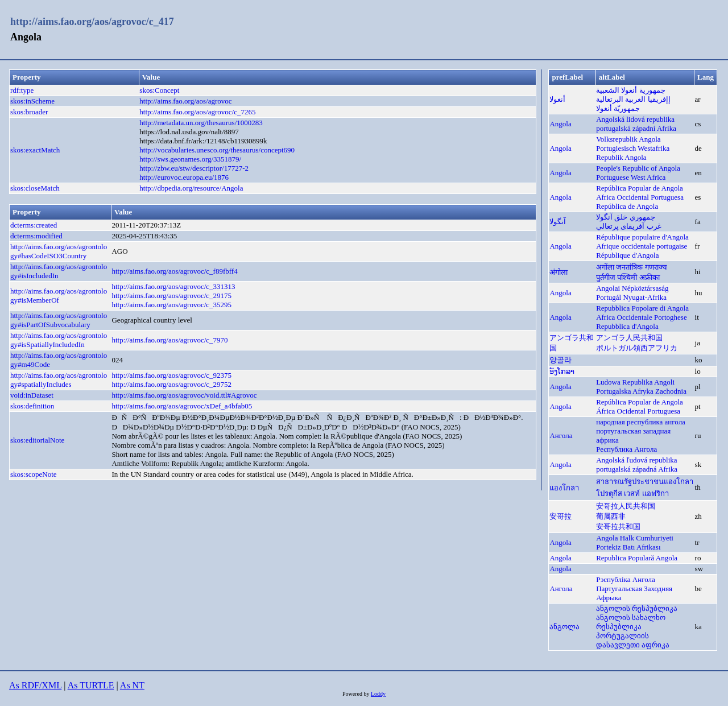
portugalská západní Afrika (636, 128)
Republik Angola (621, 157)
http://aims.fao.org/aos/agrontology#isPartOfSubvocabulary (59, 320)
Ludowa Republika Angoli (635, 382)
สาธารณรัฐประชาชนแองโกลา (645, 482)
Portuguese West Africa (631, 177)
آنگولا (558, 222)
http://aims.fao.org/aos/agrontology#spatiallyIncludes (59, 380)
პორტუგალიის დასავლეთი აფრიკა (633, 640)
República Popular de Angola (640, 188)
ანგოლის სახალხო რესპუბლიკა (631, 622)
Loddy (378, 694)
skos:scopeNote (34, 474)
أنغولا (557, 99)
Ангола (561, 435)
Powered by (357, 694)
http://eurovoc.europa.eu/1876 (184, 177)
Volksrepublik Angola (628, 139)
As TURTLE (91, 685)
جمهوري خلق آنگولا (626, 217)
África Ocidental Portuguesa (638, 411)
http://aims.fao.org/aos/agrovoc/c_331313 (173, 286)
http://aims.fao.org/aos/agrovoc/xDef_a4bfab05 (182, 406)
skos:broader (29, 112)
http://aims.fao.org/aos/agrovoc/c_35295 (171, 305)
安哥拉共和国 (618, 527)
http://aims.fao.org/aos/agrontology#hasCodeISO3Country (59, 251)
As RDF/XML (35, 685)
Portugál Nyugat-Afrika (631, 297)
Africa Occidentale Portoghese (642, 317)
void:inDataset (32, 395)
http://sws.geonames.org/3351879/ (190, 159)
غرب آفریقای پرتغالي (629, 226)
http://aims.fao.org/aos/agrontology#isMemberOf (59, 296)
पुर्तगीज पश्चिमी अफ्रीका (628, 277)
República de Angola (627, 206)
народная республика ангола (641, 422)
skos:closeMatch (35, 188)
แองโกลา (564, 488)
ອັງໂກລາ (562, 371)
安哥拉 (561, 516)
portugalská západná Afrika (637, 469)
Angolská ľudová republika (636, 460)
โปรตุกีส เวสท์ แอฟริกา (632, 494)
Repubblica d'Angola (627, 326)
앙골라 (561, 360)
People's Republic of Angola (638, 168)
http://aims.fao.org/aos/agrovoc (185, 101)
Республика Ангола (626, 449)
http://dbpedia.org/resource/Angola (191, 188)
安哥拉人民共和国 (626, 506)
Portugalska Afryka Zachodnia (641, 391)
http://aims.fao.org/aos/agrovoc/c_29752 (171, 384)
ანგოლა (564, 627)
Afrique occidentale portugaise (642, 246)
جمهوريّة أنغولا (618, 108)
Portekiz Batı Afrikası (628, 547)
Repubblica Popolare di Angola (642, 308)
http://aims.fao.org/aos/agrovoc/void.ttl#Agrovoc (184, 395)
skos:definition (32, 406)
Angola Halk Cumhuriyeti (635, 538)
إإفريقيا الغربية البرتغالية (633, 99)
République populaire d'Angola (642, 237)
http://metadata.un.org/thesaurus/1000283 (201, 123)
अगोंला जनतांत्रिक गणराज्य (632, 267)
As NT (132, 685)
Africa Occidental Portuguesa (640, 197)
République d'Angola (627, 255)
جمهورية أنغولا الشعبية (631, 90)
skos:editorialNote (37, 440)
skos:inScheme (32, 101)
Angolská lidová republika (635, 119)
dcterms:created (34, 225)
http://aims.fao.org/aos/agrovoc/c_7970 (169, 340)
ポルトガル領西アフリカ (637, 348)
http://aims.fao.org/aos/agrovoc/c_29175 (171, 296)
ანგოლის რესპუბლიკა (637, 608)
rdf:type (22, 90)
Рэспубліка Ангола (626, 579)
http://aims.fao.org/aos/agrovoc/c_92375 (171, 375)
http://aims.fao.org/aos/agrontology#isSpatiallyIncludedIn (59, 340)
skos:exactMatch (35, 150)
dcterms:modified (36, 236)
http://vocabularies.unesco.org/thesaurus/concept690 (217, 150)
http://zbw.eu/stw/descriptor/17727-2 (194, 168)
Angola (560, 124)
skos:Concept (159, 90)
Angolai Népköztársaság (632, 288)
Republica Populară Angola (637, 558)
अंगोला (559, 272)
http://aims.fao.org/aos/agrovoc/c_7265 (197, 112)
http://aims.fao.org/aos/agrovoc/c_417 (92, 22)
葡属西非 (611, 516)
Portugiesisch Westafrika (633, 148)
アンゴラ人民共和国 (629, 338)
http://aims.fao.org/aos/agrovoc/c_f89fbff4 (174, 271)
